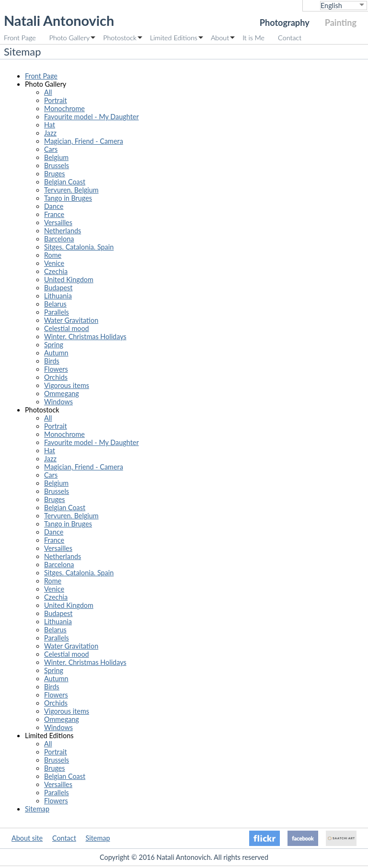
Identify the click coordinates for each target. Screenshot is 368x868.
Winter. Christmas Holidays (85, 337)
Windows (58, 402)
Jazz (50, 133)
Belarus (55, 304)
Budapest (58, 288)
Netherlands (63, 231)
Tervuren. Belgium (71, 190)
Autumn (56, 353)
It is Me (253, 38)
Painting (341, 23)
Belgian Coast (65, 182)
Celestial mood (67, 328)
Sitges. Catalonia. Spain (79, 247)
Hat (50, 125)
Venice (54, 263)
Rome (53, 255)
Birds (52, 361)
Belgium (56, 157)
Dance (54, 206)
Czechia (56, 271)
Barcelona (59, 239)
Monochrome (64, 108)
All (48, 92)
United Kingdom (69, 280)
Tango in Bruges (68, 198)
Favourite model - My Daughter (92, 117)
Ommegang (62, 394)
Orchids (56, 377)
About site (27, 838)
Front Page (20, 38)
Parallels (57, 312)
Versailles (58, 223)
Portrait (56, 100)
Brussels (57, 166)
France (54, 214)
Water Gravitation (71, 320)
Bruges (55, 174)
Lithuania (58, 296)
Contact (290, 38)
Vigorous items (67, 385)
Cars (51, 149)
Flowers (56, 369)
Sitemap (37, 809)
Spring (54, 345)
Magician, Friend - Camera (84, 141)
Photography (285, 23)
